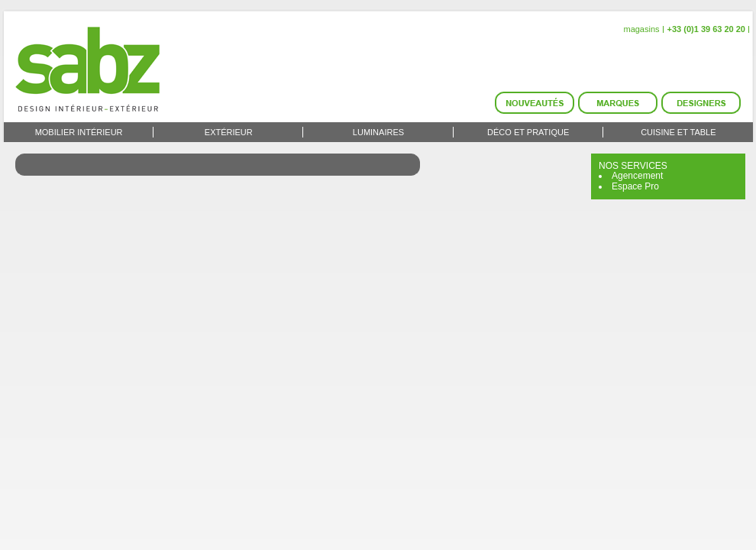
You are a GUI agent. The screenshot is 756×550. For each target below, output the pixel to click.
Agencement (637, 176)
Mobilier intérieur (79, 132)
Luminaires (378, 132)
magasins (641, 29)
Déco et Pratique (528, 132)
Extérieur (229, 132)
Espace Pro (635, 186)
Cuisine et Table (678, 132)
